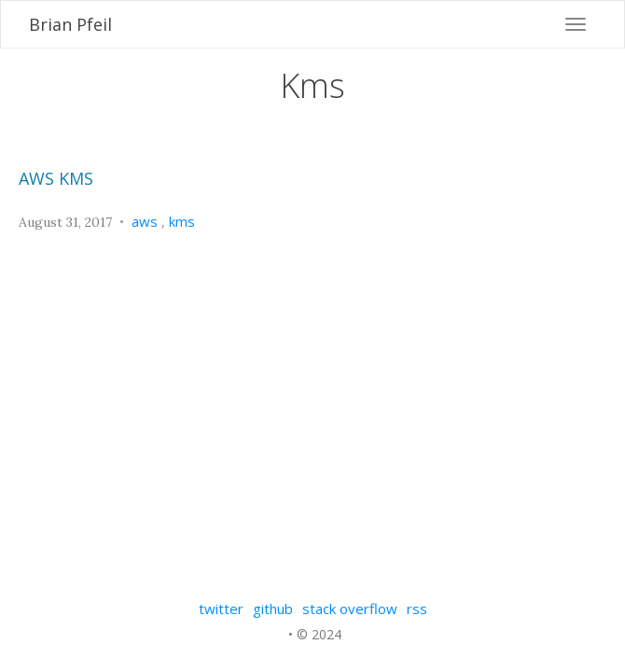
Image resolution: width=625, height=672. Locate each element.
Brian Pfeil (70, 24)
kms (182, 221)
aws (145, 221)
